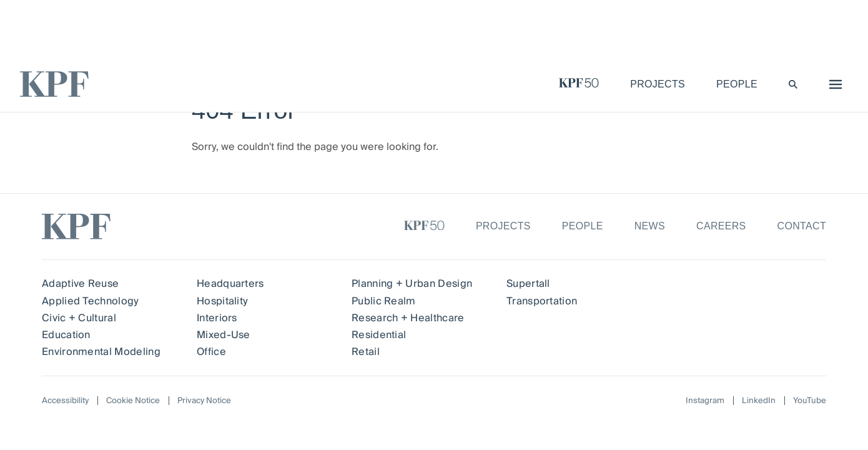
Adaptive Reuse (80, 284)
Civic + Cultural (79, 318)
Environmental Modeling (101, 352)
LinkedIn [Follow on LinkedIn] (757, 401)
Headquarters (230, 284)
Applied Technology (90, 301)
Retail (366, 352)
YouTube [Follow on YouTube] (809, 401)
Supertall (528, 284)
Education (66, 335)
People (583, 226)
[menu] (832, 84)
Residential (379, 335)
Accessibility (67, 401)
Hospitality (223, 301)
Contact (802, 226)
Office (211, 352)
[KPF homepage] (54, 84)
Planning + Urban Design (412, 284)
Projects (503, 226)
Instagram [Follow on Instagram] (702, 401)
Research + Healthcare (408, 318)
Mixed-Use (224, 335)
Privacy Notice (212, 401)
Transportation (541, 301)
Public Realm (384, 301)
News (650, 226)
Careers (721, 226)
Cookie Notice (137, 401)
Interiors (217, 318)
